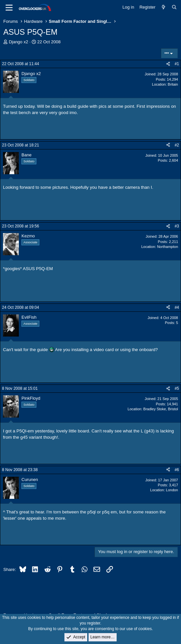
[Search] (174, 7)
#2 (177, 145)
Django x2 (19, 42)
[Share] (168, 64)
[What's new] (164, 7)
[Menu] (9, 8)
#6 (177, 470)
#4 (177, 307)
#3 (177, 226)
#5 (177, 388)
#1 (177, 64)
